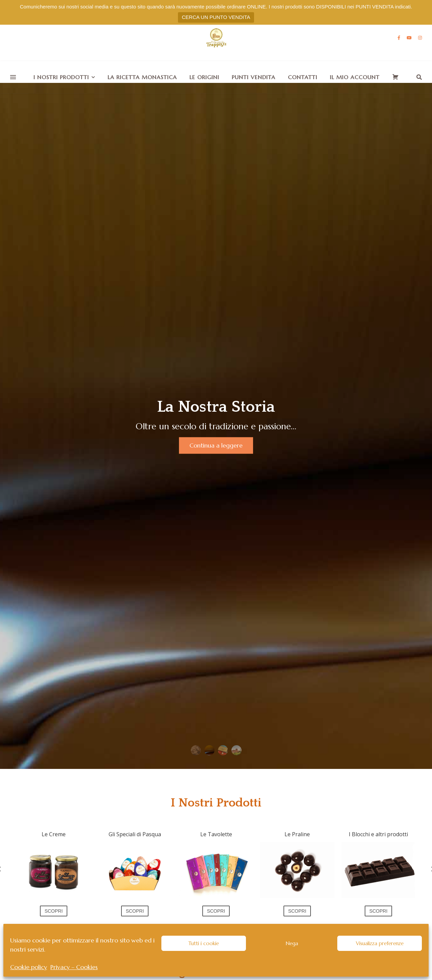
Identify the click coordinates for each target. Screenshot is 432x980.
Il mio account (355, 77)
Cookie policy (29, 967)
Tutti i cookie (204, 943)
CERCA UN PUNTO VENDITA (216, 17)
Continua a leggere (216, 446)
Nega (292, 943)
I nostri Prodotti (61, 77)
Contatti (303, 77)
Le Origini (204, 77)
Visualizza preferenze (380, 943)
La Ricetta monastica (142, 77)
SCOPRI (54, 911)
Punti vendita (254, 77)
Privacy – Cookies (74, 967)
